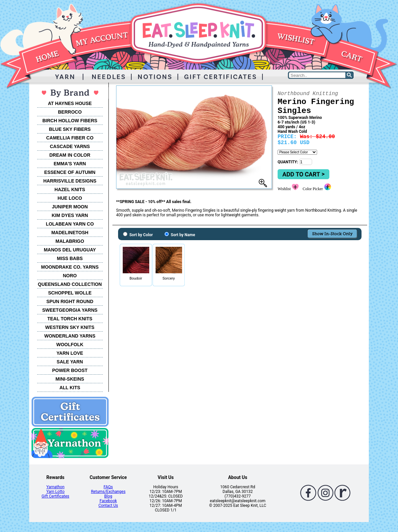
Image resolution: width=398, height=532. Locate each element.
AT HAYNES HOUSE (70, 103)
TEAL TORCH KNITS (70, 319)
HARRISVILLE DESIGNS (70, 181)
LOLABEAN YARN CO (70, 224)
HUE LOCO (70, 198)
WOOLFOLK (70, 345)
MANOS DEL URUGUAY (70, 250)
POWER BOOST (70, 370)
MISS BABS (70, 258)
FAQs (108, 487)
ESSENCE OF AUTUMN (70, 172)
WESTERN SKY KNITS (70, 327)
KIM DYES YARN (70, 215)
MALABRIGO (70, 241)
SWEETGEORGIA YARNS (70, 310)
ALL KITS (70, 388)
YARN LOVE (70, 353)
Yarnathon (56, 487)
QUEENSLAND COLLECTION (70, 284)
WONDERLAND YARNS (70, 336)
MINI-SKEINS (70, 379)
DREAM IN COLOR (70, 155)
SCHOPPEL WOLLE (70, 293)
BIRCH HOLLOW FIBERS (70, 121)
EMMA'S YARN (70, 164)
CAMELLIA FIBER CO (70, 138)
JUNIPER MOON (70, 207)
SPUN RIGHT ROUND (70, 301)
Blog (108, 496)
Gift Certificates (55, 496)
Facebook (108, 501)
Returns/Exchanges (108, 492)
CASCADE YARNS (70, 146)
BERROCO (70, 112)
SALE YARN (70, 362)
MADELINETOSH (70, 233)
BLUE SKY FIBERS (70, 129)
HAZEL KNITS (70, 189)
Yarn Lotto (56, 492)
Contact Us (108, 505)
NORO (70, 276)
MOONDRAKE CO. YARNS (70, 267)
